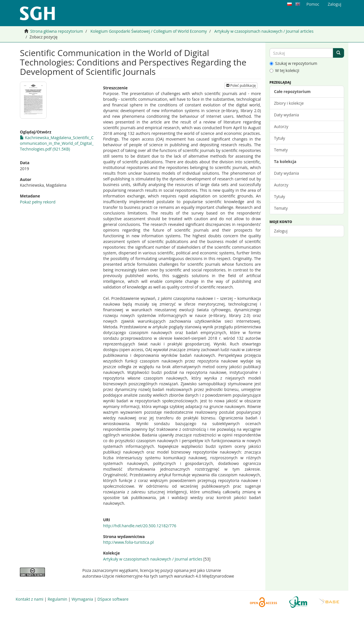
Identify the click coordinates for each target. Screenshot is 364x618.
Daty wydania (287, 115)
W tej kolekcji (285, 70)
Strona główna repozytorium (57, 31)
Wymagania (82, 599)
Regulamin (57, 599)
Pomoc (313, 4)
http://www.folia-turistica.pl (128, 542)
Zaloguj (281, 231)
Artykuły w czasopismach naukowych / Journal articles (264, 31)
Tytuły (280, 138)
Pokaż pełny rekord (38, 202)
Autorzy (281, 126)
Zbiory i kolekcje (289, 103)
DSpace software (113, 599)
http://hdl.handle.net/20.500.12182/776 (139, 526)
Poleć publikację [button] (241, 86)
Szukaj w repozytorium (293, 63)
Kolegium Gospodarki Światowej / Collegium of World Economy (149, 31)
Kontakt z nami (29, 599)
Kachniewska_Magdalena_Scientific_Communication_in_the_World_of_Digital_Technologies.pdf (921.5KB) (57, 143)
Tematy (281, 150)
